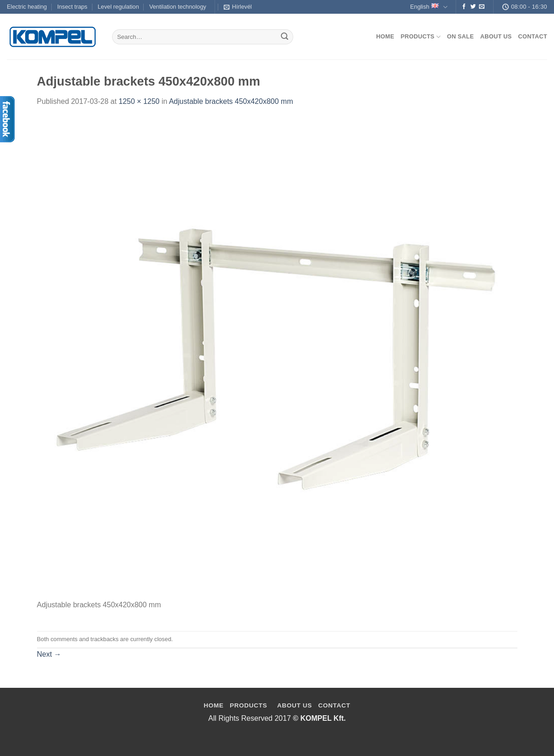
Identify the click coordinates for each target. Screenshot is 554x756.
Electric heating (27, 7)
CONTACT (334, 705)
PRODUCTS (248, 705)
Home (385, 36)
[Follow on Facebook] (464, 7)
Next (49, 654)
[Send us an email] (482, 7)
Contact (533, 36)
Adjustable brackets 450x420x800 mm (231, 101)
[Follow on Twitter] (473, 7)
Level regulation (118, 7)
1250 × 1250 (139, 101)
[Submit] (285, 37)
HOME (214, 705)
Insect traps (72, 7)
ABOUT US (295, 705)
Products (421, 37)
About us (496, 36)
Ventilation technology (178, 7)
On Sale (460, 36)
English (428, 7)
